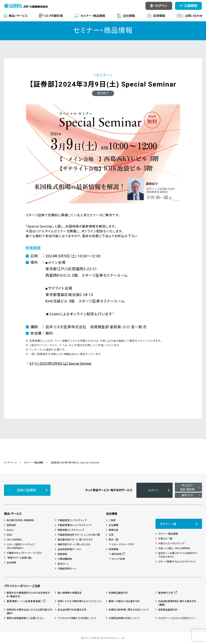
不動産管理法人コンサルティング (75, 525)
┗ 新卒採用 (115, 554)
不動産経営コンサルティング (72, 520)
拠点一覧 (113, 540)
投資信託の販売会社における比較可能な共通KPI (29, 612)
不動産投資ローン (67, 569)
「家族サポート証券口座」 (20, 558)
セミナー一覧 (168, 524)
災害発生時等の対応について (124, 618)
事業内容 (113, 530)
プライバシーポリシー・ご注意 (22, 586)
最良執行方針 (166, 593)
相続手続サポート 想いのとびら (74, 545)
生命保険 (11, 563)
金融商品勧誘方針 (118, 593)
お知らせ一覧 (165, 539)
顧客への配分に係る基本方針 (124, 601)
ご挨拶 (112, 520)
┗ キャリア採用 (117, 559)
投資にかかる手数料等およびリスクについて (80, 603)
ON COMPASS (14, 540)
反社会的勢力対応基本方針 (72, 610)
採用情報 (113, 549)
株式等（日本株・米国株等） (21, 520)
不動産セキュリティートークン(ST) (24, 553)
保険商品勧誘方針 (168, 610)
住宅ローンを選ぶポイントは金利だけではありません (178, 555)
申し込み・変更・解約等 (187, 487)
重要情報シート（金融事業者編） (24, 601)
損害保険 (62, 554)
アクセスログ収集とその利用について (77, 618)
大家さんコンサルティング (171, 544)
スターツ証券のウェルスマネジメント (177, 562)
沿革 (111, 535)
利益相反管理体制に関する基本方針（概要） (177, 603)
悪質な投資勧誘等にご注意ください (25, 618)
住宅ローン (63, 564)
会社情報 (112, 514)
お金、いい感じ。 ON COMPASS (174, 548)
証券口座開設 (26, 490)
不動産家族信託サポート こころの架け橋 (79, 535)
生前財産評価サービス (69, 549)
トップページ (10, 463)
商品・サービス (13, 514)
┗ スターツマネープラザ (121, 545)
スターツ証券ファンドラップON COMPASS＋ (21, 546)
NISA (9, 535)
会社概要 (113, 525)
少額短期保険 (65, 559)
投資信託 (11, 525)
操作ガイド (187, 495)
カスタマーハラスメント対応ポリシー (177, 618)
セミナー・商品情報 (34, 463)
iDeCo (10, 530)
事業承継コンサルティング (71, 530)
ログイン (153, 490)
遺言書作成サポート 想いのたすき (75, 540)
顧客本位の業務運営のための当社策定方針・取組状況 (28, 595)
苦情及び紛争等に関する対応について (129, 610)
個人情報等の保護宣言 (70, 593)
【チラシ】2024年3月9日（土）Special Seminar (60, 364)
